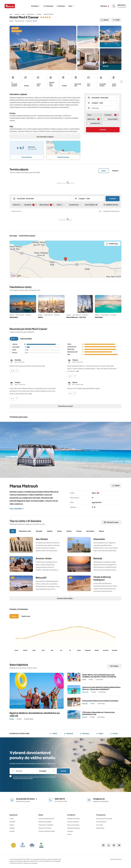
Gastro (60, 531)
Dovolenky (36, 6)
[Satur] (10, 6)
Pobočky (12, 822)
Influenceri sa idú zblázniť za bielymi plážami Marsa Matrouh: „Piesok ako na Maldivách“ (101, 688)
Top (13, 531)
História (50, 531)
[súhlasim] (12, 371)
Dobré (14, 350)
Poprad (114, 733)
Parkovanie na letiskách (46, 825)
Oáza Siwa (99, 317)
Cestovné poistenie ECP (46, 819)
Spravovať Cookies (116, 859)
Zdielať (105, 20)
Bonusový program (73, 825)
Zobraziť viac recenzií (65, 406)
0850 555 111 (60, 799)
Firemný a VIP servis (45, 828)
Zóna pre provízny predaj (104, 819)
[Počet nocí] (103, 108)
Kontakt (12, 831)
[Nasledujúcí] (121, 82)
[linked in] (109, 845)
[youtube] (119, 845)
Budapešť (69, 733)
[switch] (100, 211)
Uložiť (116, 20)
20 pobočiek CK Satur (27, 799)
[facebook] (103, 845)
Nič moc (15, 353)
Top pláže (39, 531)
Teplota (14, 616)
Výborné (15, 344)
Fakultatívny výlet (25, 531)
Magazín (12, 828)
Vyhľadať (103, 130)
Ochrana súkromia (73, 822)
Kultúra (69, 531)
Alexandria (14, 317)
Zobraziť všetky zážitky (66, 598)
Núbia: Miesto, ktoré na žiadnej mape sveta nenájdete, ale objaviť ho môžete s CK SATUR (99, 676)
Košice (100, 733)
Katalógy (70, 831)
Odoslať (63, 771)
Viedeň (53, 733)
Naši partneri (100, 828)
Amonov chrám (44, 558)
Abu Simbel (42, 539)
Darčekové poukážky (45, 822)
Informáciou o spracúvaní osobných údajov (23, 779)
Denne (104, 171)
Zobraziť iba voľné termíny (111, 211)
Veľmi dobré (16, 347)
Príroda (79, 531)
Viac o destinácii (17, 509)
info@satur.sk (99, 799)
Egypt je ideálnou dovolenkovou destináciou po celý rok (35, 714)
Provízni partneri (101, 822)
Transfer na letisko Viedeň (47, 831)
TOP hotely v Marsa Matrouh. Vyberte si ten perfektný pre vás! (98, 713)
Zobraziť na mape (111, 522)
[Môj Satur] (105, 6)
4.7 (35, 21)
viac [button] (77, 371)
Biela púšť (41, 578)
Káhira (40, 317)
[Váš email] (23, 771)
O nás (11, 819)
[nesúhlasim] (17, 371)
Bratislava (85, 733)
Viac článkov (114, 666)
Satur (71, 6)
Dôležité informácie (74, 819)
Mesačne (115, 171)
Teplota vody (26, 616)
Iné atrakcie (90, 531)
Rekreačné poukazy (74, 828)
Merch (69, 834)
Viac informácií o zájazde (45, 137)
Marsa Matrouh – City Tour (76, 317)
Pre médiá (99, 825)
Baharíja (98, 558)
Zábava (102, 531)
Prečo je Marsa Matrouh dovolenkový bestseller (100, 701)
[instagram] (114, 845)
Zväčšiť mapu (112, 244)
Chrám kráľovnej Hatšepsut (102, 578)
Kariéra (12, 825)
